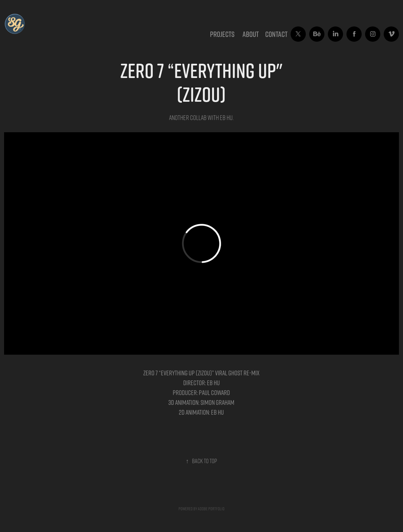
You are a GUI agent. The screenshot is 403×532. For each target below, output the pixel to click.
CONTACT (276, 34)
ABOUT (251, 34)
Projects (222, 34)
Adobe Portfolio (211, 508)
